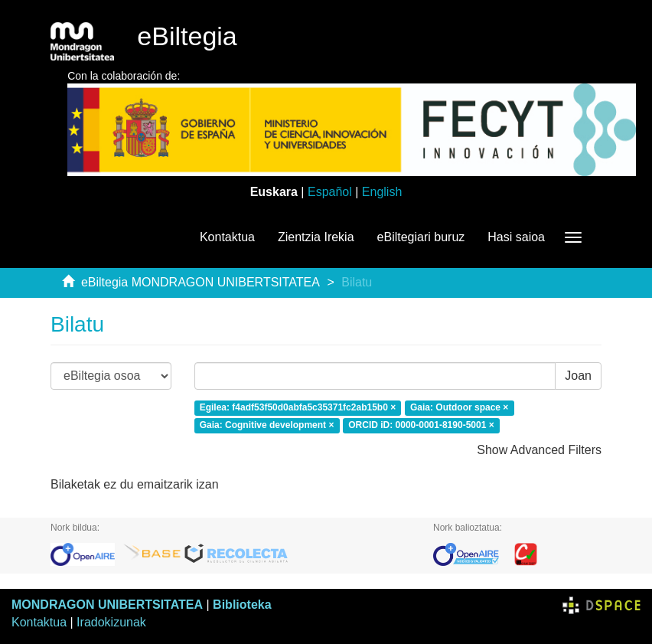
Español (330, 192)
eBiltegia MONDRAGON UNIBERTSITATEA (200, 282)
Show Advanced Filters (539, 450)
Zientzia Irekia (316, 237)
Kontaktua (227, 237)
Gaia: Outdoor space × (459, 407)
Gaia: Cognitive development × (267, 425)
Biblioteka (242, 605)
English (382, 192)
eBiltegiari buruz (421, 237)
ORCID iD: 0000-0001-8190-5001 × (421, 425)
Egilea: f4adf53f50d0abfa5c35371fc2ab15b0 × (298, 407)
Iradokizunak (111, 622)
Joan (578, 376)
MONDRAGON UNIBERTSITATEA (107, 605)
